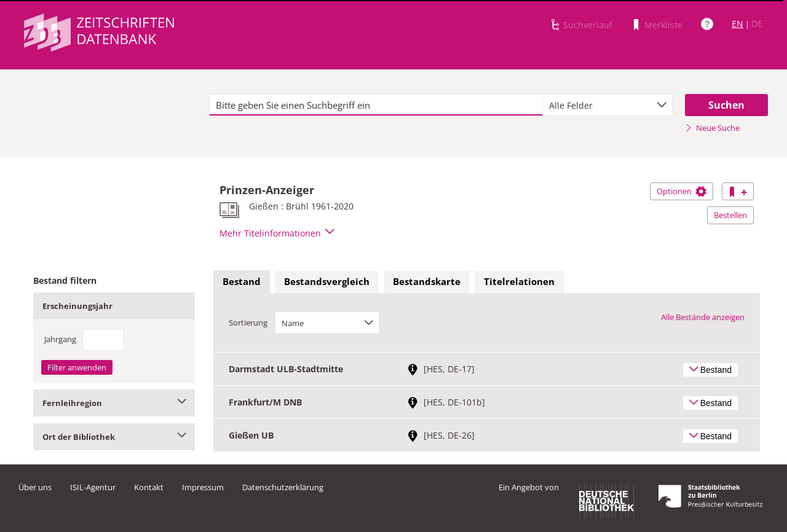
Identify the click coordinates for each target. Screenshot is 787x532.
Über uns (35, 487)
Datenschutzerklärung (283, 487)
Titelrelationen (519, 281)
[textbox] (376, 105)
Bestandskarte (427, 281)
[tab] (242, 282)
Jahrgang (60, 339)
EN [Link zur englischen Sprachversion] (738, 24)
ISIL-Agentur (93, 487)
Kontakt (149, 487)
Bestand (242, 281)
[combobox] (607, 105)
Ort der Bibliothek (114, 437)
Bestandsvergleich (327, 281)
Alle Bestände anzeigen (703, 317)
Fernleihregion (114, 403)
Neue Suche (712, 128)
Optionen (682, 191)
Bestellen (730, 215)
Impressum (203, 487)
